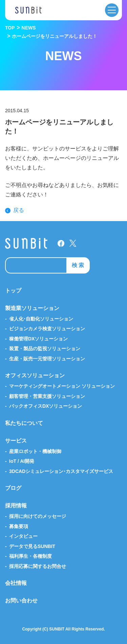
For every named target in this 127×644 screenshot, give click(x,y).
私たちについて (24, 423)
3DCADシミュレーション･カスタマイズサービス (61, 471)
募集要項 (19, 526)
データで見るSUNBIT (32, 546)
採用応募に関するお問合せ (38, 566)
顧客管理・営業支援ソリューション (47, 396)
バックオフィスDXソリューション (46, 406)
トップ (13, 291)
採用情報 (16, 506)
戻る (19, 210)
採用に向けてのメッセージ (38, 516)
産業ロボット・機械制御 (35, 451)
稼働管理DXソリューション (38, 339)
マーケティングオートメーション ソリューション (62, 386)
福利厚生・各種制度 (30, 556)
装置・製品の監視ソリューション (45, 349)
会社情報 (16, 583)
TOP (10, 28)
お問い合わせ (21, 601)
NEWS (29, 28)
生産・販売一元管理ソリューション (47, 359)
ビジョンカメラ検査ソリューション (47, 329)
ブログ (13, 488)
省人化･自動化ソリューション (41, 319)
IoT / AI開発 (22, 461)
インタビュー (23, 536)
